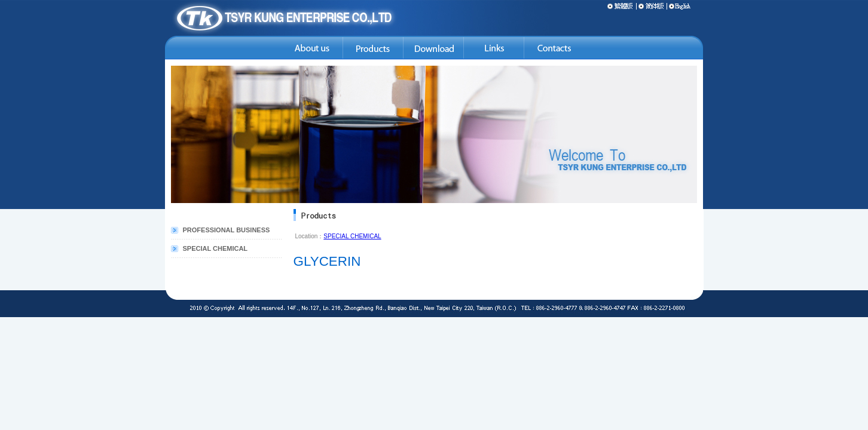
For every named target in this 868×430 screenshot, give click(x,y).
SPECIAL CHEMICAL (216, 248)
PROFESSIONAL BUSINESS (227, 230)
